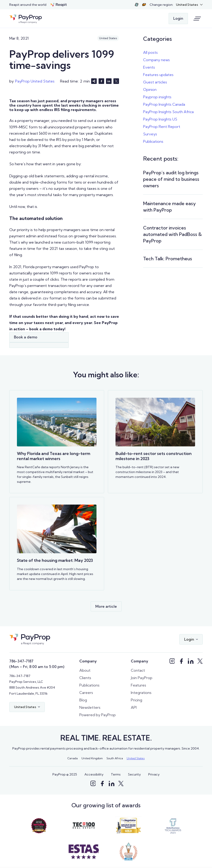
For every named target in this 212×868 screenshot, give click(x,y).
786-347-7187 (21, 661)
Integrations (141, 693)
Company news (156, 60)
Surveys (150, 134)
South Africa (115, 758)
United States (136, 758)
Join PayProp (142, 678)
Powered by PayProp (98, 715)
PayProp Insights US (160, 119)
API (134, 707)
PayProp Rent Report (162, 127)
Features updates (158, 75)
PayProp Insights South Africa (168, 112)
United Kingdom (92, 758)
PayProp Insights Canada (164, 104)
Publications (153, 141)
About (85, 670)
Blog (83, 700)
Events (149, 67)
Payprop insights (157, 97)
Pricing (137, 700)
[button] (189, 5)
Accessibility (94, 774)
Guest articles (155, 82)
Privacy (154, 774)
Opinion (150, 89)
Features (138, 685)
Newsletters (90, 707)
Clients (85, 678)
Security (134, 774)
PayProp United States (35, 81)
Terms (116, 774)
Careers (86, 693)
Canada (73, 758)
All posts (150, 52)
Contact (138, 670)
